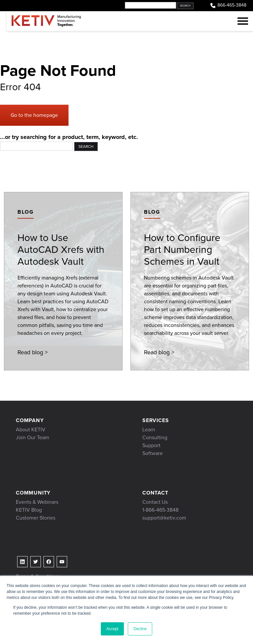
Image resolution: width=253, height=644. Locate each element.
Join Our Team (32, 437)
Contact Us (155, 502)
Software (153, 453)
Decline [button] (140, 629)
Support (151, 445)
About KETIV (31, 429)
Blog (26, 212)
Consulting (155, 437)
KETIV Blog (29, 510)
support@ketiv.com (164, 518)
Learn (149, 429)
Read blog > (33, 352)
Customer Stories (36, 518)
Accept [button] (112, 629)
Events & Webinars (37, 502)
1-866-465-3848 (160, 510)
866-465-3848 (228, 5)
